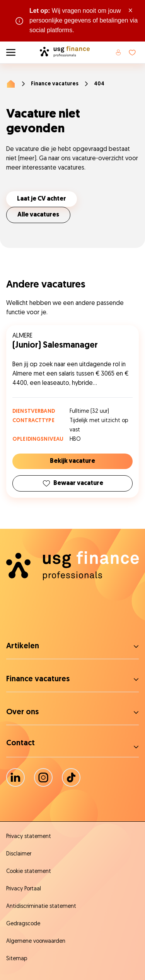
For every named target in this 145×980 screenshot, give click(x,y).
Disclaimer (19, 854)
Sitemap (17, 959)
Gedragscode (23, 924)
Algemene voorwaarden (36, 941)
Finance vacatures (55, 84)
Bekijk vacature (72, 461)
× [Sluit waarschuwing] (130, 11)
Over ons (22, 712)
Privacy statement (29, 837)
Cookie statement (29, 872)
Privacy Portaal (24, 889)
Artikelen (23, 646)
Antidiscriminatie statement (41, 906)
